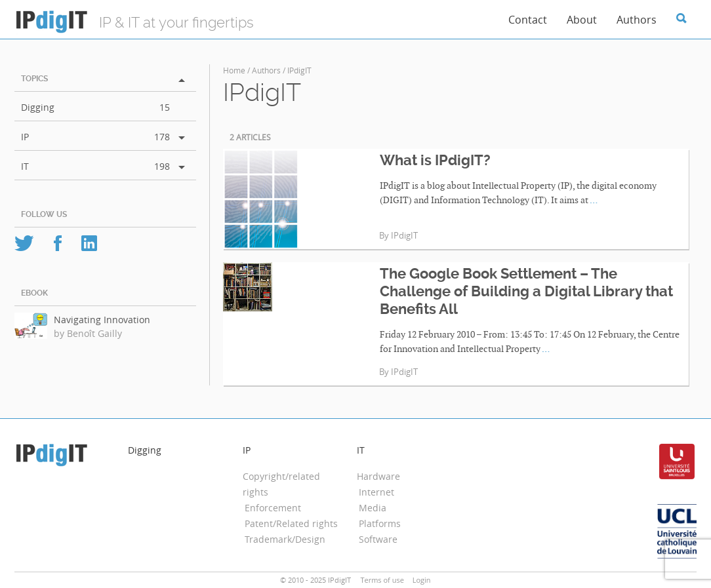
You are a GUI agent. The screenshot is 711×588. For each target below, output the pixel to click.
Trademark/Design (285, 539)
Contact (528, 20)
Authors (637, 20)
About (582, 20)
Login (422, 580)
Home (234, 70)
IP (25, 137)
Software (378, 539)
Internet (376, 492)
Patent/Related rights (291, 523)
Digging (38, 107)
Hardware (378, 476)
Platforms (380, 523)
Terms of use (382, 580)
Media (373, 508)
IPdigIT (404, 236)
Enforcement (273, 508)
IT (25, 166)
